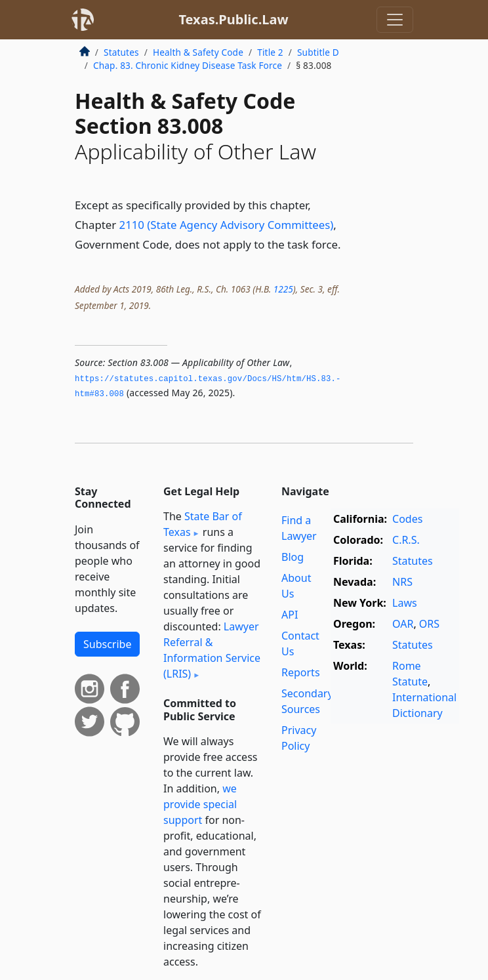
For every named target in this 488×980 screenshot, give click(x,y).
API (290, 615)
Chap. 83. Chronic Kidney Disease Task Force (188, 65)
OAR (403, 624)
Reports (301, 672)
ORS (429, 624)
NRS (402, 582)
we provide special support (200, 804)
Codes (407, 519)
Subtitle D (318, 52)
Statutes (121, 52)
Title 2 (270, 52)
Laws (405, 603)
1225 (283, 289)
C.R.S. (406, 540)
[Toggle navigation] (395, 20)
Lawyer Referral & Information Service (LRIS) (212, 650)
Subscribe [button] (107, 644)
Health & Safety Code (198, 52)
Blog (293, 557)
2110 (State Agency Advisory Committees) (227, 225)
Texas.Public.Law (233, 19)
